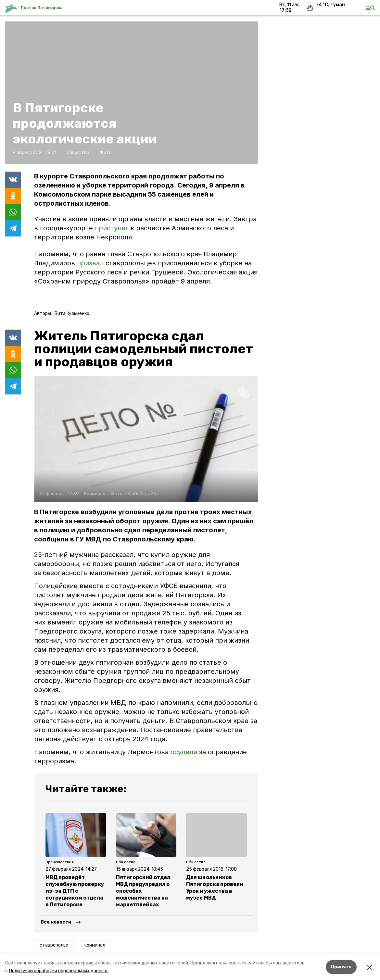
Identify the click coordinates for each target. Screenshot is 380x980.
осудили (184, 752)
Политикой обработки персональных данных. (59, 971)
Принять (341, 967)
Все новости (56, 922)
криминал (95, 945)
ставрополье (54, 945)
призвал (91, 263)
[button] (146, 439)
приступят (113, 228)
